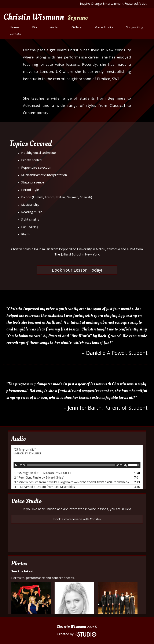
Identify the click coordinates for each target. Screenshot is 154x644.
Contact (15, 33)
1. (43, 473)
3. (73, 482)
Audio (54, 27)
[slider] (71, 465)
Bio (34, 27)
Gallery (77, 27)
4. (45, 487)
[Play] (16, 465)
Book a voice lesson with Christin (77, 519)
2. (39, 477)
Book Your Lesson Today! (77, 270)
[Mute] (126, 465)
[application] (77, 465)
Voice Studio (104, 27)
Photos (19, 563)
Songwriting (135, 27)
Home (14, 27)
